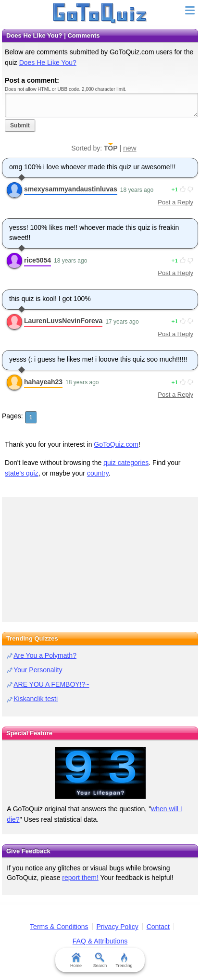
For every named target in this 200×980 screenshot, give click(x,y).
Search (100, 960)
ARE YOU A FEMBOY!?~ (51, 684)
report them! (80, 878)
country (98, 473)
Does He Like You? (48, 63)
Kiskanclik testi (36, 699)
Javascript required (101, 105)
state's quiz (22, 473)
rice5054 (37, 260)
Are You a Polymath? (45, 655)
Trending (124, 960)
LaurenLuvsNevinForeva (63, 321)
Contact (158, 927)
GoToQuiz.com (116, 444)
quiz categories (126, 463)
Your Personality (38, 670)
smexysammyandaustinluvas (71, 189)
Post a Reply (175, 202)
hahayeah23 (43, 382)
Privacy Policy (118, 927)
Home (76, 960)
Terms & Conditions (59, 927)
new (130, 148)
